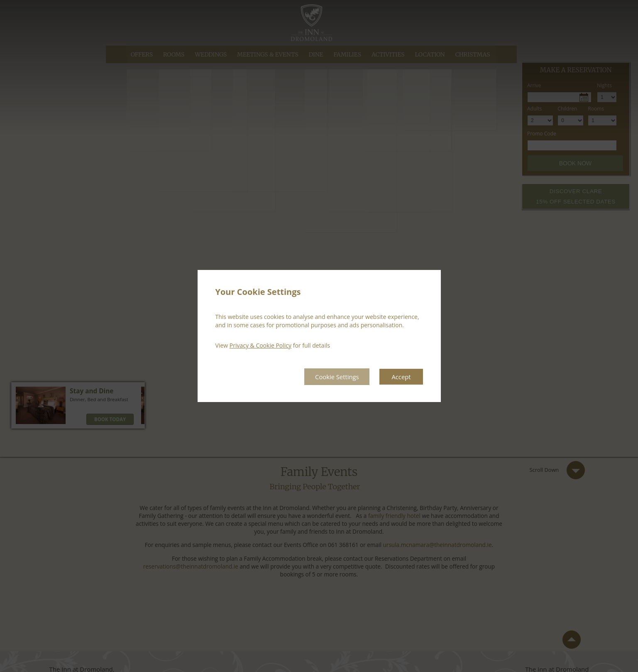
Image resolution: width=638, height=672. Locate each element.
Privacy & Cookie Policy (260, 345)
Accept (401, 377)
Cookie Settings (332, 377)
